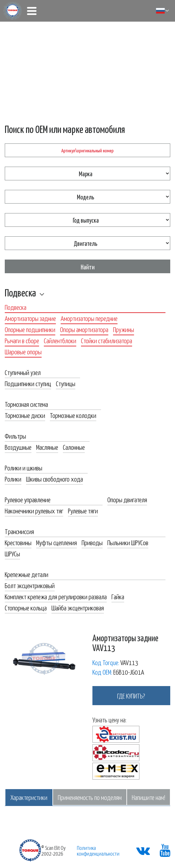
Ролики (13, 479)
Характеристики (29, 797)
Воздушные (18, 447)
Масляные (47, 447)
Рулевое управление (28, 499)
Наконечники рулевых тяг (34, 510)
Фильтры (15, 436)
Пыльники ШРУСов (128, 542)
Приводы (92, 542)
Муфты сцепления (57, 542)
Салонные (74, 447)
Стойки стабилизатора (107, 340)
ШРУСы (12, 553)
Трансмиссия (19, 531)
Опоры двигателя (127, 499)
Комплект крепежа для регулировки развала (56, 596)
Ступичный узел (23, 372)
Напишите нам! (148, 797)
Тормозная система (26, 404)
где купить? (131, 696)
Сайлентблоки (60, 340)
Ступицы (66, 383)
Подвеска (20, 292)
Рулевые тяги (83, 510)
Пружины (124, 329)
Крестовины (18, 542)
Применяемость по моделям (90, 797)
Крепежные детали (27, 574)
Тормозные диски (25, 415)
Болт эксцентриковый (30, 585)
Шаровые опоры (23, 351)
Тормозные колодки (73, 415)
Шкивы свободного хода (54, 479)
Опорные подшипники (30, 329)
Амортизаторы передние (89, 318)
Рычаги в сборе (22, 340)
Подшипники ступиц (28, 383)
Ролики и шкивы (24, 468)
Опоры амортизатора (84, 329)
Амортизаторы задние (30, 318)
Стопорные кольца (26, 608)
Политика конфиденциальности (98, 851)
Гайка (118, 596)
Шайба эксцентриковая (78, 608)
